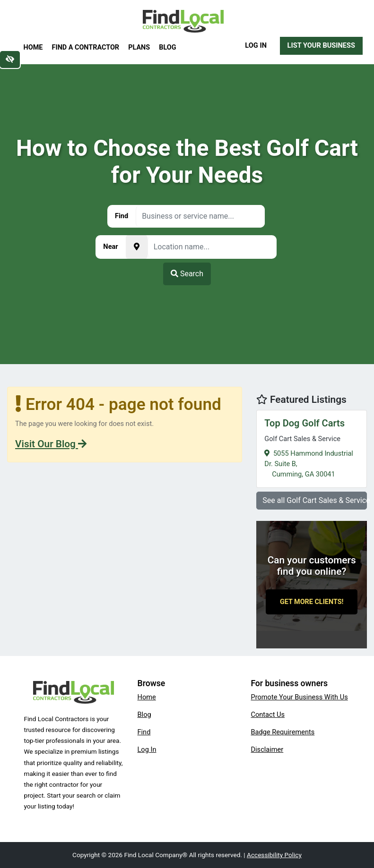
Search (187, 274)
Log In (256, 45)
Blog (167, 47)
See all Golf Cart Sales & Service (315, 500)
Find (144, 732)
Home (33, 47)
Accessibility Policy (274, 855)
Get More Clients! (312, 602)
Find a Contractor (86, 47)
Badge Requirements (283, 732)
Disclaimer (267, 749)
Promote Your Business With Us (300, 697)
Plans (139, 47)
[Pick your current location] (137, 247)
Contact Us (268, 715)
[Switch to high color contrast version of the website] (10, 60)
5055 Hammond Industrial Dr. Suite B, (312, 447)
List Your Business (321, 45)
